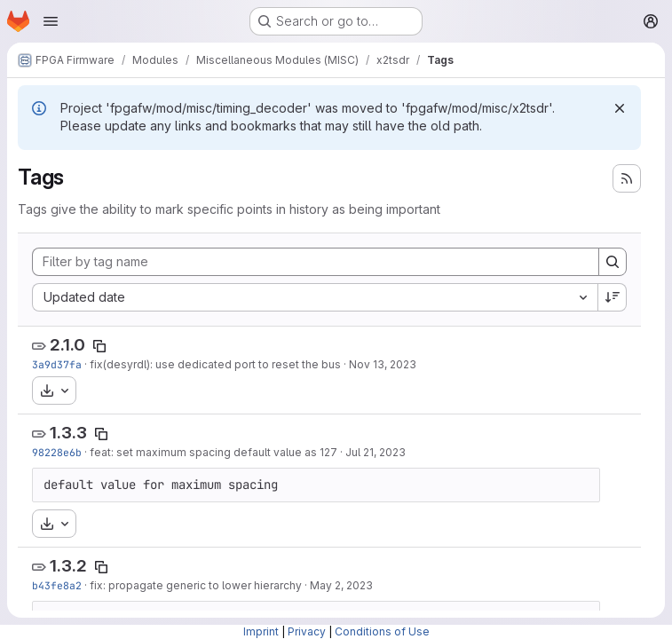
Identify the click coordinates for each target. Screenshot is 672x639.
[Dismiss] (620, 108)
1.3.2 (68, 566)
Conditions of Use (382, 631)
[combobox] (315, 297)
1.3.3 (68, 433)
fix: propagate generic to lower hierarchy (196, 585)
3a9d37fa (57, 364)
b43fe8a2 (57, 585)
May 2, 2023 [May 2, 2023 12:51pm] (341, 585)
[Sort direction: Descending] (613, 297)
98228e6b (57, 452)
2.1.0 (67, 345)
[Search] (613, 262)
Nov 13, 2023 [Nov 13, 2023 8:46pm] (383, 364)
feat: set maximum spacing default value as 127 (213, 452)
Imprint (261, 631)
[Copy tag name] (99, 346)
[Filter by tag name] (316, 262)
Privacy (307, 631)
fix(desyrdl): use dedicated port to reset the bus (215, 364)
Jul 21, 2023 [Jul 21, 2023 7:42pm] (376, 452)
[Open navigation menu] (51, 21)
